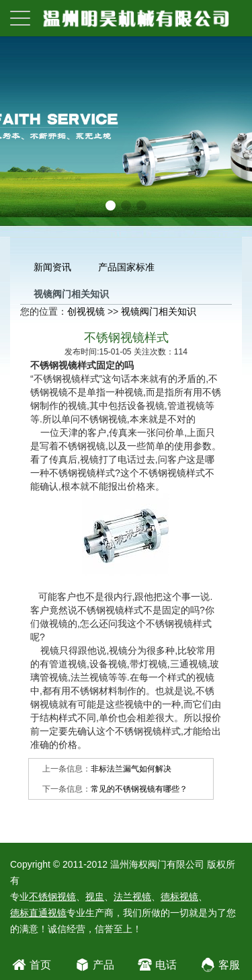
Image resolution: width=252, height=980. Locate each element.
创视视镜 (86, 311)
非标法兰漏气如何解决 (131, 769)
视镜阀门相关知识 (159, 311)
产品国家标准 (126, 267)
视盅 (95, 897)
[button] (111, 205)
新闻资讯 (52, 267)
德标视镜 (179, 897)
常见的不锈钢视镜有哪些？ (139, 789)
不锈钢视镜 (52, 897)
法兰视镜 (132, 897)
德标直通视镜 (38, 913)
